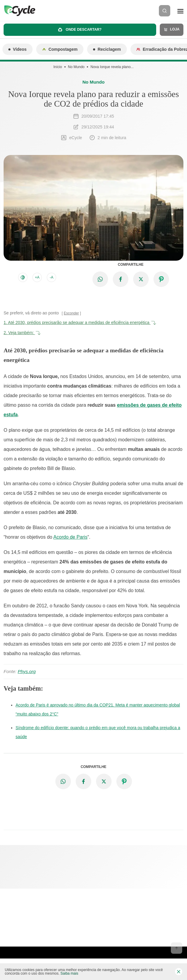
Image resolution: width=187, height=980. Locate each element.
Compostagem (60, 49)
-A (51, 277)
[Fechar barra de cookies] (179, 972)
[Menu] (180, 11)
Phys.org (27, 671)
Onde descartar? (80, 30)
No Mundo (76, 67)
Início (58, 67)
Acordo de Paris (70, 537)
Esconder (71, 313)
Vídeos (18, 49)
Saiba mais (69, 973)
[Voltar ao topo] (177, 948)
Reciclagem (107, 49)
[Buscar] (165, 11)
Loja (172, 29)
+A (37, 277)
